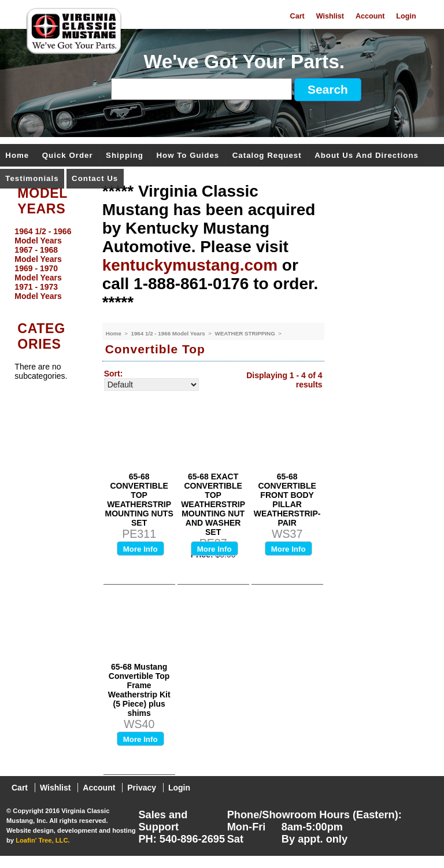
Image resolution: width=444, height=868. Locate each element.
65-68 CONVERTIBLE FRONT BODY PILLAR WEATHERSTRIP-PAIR (287, 500)
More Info (140, 549)
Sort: (114, 374)
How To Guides (188, 156)
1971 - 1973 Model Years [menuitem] (38, 291)
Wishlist (330, 16)
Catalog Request (267, 156)
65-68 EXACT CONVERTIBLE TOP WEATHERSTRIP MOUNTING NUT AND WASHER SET (213, 504)
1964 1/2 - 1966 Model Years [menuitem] (43, 236)
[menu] (48, 264)
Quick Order (68, 156)
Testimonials (32, 179)
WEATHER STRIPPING (245, 333)
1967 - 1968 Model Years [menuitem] (38, 254)
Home (17, 156)
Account (370, 16)
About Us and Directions (367, 156)
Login (406, 16)
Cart (297, 16)
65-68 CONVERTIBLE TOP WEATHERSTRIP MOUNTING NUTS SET (139, 500)
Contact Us (95, 179)
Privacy (142, 788)
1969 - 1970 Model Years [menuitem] (38, 273)
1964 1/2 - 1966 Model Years (169, 333)
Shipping (125, 156)
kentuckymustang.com (190, 265)
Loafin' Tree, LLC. (42, 840)
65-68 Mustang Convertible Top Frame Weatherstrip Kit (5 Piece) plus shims (139, 690)
